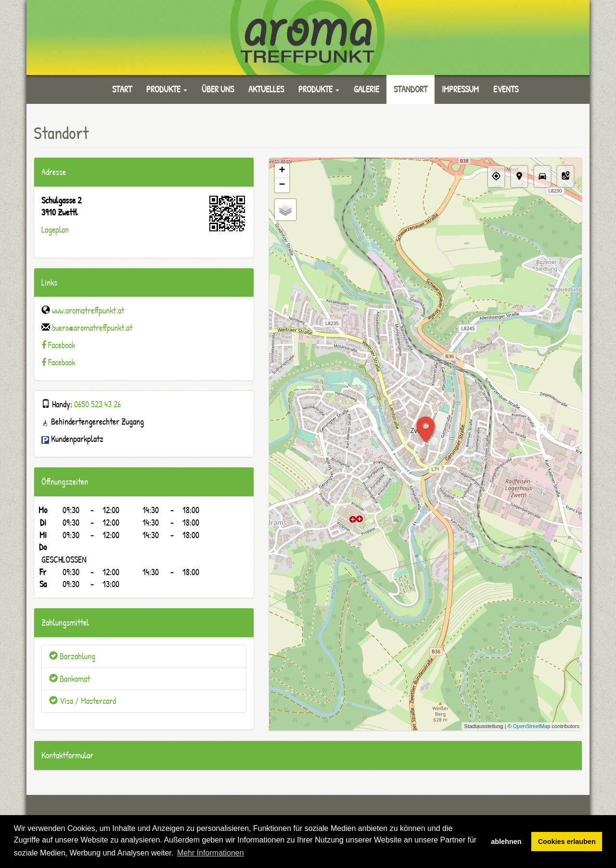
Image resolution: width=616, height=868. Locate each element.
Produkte (167, 89)
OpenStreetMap (532, 726)
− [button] (282, 185)
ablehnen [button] (506, 842)
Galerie (366, 89)
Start (122, 89)
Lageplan (55, 230)
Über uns (218, 89)
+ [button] (282, 171)
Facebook (62, 345)
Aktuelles (266, 89)
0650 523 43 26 (97, 404)
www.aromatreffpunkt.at (88, 310)
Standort (411, 89)
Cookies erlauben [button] (567, 842)
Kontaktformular (67, 755)
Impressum (460, 89)
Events (506, 89)
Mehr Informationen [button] (211, 853)
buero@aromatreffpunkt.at (92, 328)
